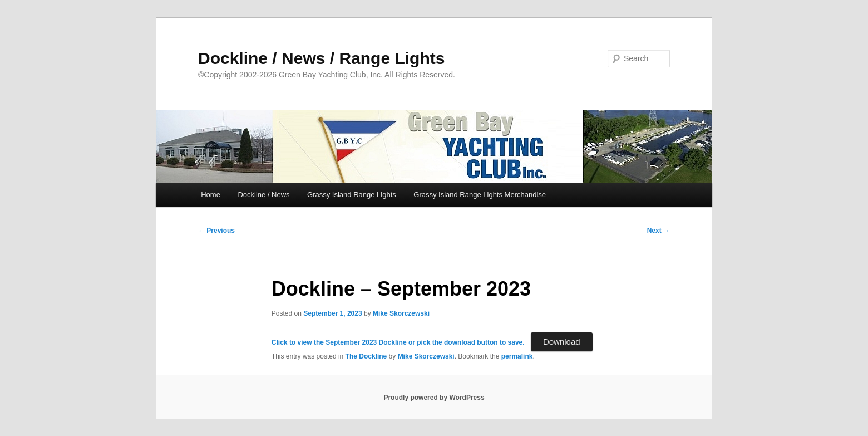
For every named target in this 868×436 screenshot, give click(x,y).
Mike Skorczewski (401, 313)
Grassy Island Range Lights (352, 195)
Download (562, 342)
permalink (517, 356)
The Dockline (366, 356)
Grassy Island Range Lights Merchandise (480, 195)
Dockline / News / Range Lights (321, 58)
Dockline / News (263, 195)
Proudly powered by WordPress (434, 398)
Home (211, 195)
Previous (216, 231)
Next (659, 231)
